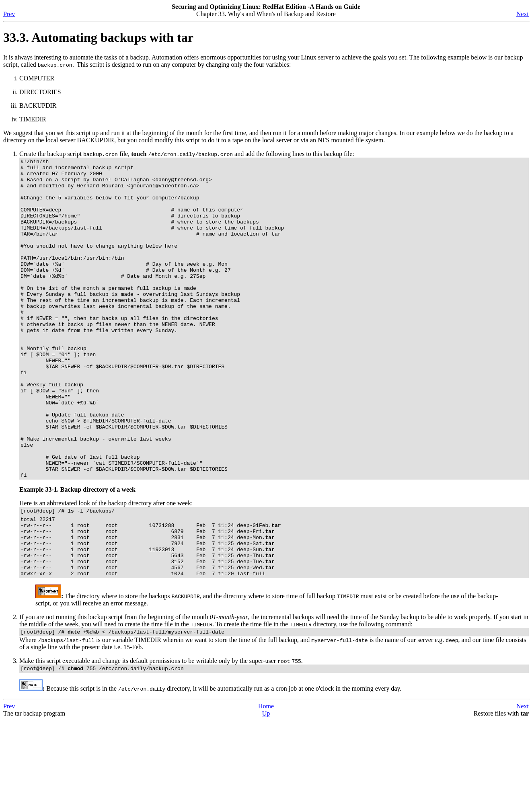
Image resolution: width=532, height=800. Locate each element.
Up (266, 793)
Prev (9, 14)
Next (523, 14)
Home (266, 786)
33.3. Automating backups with (98, 37)
